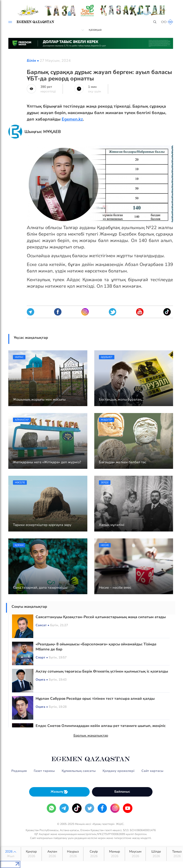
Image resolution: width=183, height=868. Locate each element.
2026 (11, 854)
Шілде (156, 854)
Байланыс (122, 792)
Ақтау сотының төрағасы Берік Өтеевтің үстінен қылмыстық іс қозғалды (102, 671)
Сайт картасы (152, 771)
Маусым (135, 854)
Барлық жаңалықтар (91, 735)
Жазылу (59, 792)
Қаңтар (31, 854)
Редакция (19, 771)
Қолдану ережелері (119, 771)
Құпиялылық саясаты (79, 771)
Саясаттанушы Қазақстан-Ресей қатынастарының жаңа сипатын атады (101, 617)
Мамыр (114, 854)
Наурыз (73, 854)
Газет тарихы (44, 771)
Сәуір (94, 854)
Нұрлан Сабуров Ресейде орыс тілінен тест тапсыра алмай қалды (95, 699)
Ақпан (52, 854)
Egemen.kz (72, 119)
